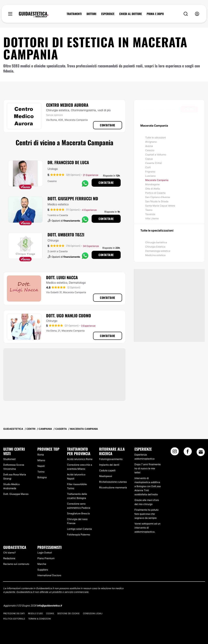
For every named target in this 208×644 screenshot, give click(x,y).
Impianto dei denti (109, 465)
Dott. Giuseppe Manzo (16, 494)
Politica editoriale (14, 619)
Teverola (150, 214)
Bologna (42, 477)
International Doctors (49, 575)
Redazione (9, 558)
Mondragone (152, 184)
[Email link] (201, 452)
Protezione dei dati (14, 613)
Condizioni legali (93, 613)
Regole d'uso (35, 613)
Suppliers (43, 570)
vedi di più (104, 110)
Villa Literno (152, 218)
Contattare (108, 125)
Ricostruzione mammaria (113, 487)
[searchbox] (161, 109)
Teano (149, 210)
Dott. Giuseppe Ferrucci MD (73, 198)
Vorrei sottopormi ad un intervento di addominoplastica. (147, 528)
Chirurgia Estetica (155, 247)
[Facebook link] (188, 453)
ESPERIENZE (108, 14)
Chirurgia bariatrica (156, 242)
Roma (41, 455)
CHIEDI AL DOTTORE (131, 14)
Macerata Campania (157, 180)
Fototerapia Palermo (79, 535)
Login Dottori (45, 553)
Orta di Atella (153, 189)
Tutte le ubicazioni (156, 137)
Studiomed (9, 459)
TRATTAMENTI (74, 14)
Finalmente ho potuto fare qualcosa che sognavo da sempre (146, 514)
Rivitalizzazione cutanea (113, 482)
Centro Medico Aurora (67, 105)
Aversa (149, 146)
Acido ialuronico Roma (80, 459)
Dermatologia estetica (158, 251)
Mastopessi (106, 476)
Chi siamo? (9, 553)
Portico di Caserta (155, 193)
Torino (41, 472)
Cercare (189, 109)
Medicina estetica (155, 255)
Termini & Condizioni (40, 619)
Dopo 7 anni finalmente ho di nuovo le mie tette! (148, 468)
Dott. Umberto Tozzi (66, 235)
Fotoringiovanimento (111, 459)
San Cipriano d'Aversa (158, 197)
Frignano (150, 172)
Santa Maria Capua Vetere (160, 206)
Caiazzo (150, 150)
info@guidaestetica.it (49, 606)
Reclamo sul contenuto (16, 564)
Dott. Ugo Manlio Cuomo (69, 316)
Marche (42, 564)
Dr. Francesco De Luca (68, 162)
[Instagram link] (175, 453)
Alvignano (151, 142)
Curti (148, 167)
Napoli (41, 466)
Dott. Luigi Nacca (62, 277)
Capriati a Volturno (156, 155)
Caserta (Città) (154, 163)
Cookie (50, 613)
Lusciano (150, 176)
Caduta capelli (107, 470)
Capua (149, 159)
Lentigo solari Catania (79, 529)
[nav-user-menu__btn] (197, 14)
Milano (41, 460)
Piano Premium (46, 558)
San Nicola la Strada (157, 201)
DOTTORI (91, 14)
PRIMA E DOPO (155, 14)
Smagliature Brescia (78, 513)
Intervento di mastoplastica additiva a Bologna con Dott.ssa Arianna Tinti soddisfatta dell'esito (148, 486)
